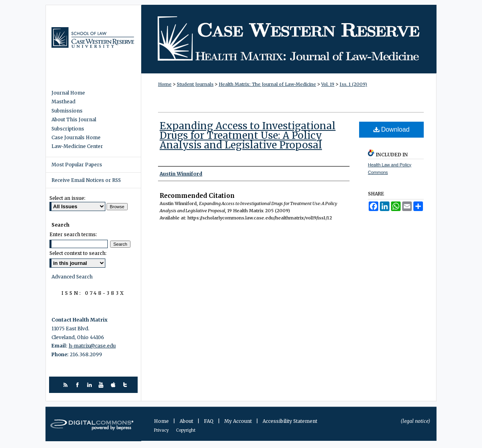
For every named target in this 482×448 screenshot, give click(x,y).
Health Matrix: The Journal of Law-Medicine (289, 39)
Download (392, 129)
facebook (78, 385)
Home (165, 84)
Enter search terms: (73, 234)
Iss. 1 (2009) (353, 84)
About (187, 421)
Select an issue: (67, 198)
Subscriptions (68, 129)
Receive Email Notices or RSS (86, 180)
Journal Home (68, 93)
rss (66, 385)
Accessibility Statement (290, 421)
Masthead (63, 102)
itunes (114, 385)
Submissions (67, 111)
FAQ (209, 421)
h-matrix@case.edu (92, 346)
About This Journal (74, 120)
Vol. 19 (328, 84)
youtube (102, 385)
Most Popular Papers (77, 165)
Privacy (162, 430)
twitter (126, 385)
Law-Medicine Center (77, 146)
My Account (239, 421)
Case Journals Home (76, 138)
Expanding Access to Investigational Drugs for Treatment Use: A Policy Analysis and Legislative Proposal (248, 135)
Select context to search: (78, 253)
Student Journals (195, 84)
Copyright (186, 430)
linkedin (90, 385)
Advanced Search (72, 277)
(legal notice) (415, 421)
